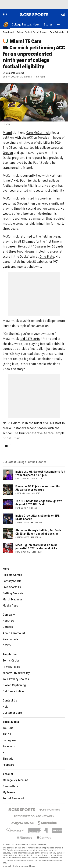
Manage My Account (15, 780)
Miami (7, 133)
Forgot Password (13, 799)
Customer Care (12, 713)
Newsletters (10, 786)
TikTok (7, 734)
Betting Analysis (13, 593)
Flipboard (9, 765)
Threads (8, 759)
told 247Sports (30, 339)
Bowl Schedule (57, 32)
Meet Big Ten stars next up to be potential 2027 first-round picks (36, 547)
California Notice (13, 691)
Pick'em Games (12, 575)
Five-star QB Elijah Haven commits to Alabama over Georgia (39, 488)
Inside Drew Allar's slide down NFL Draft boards (37, 517)
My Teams (9, 792)
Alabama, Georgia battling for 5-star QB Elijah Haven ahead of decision (39, 532)
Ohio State (47, 257)
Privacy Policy (11, 667)
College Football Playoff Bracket (32, 32)
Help (6, 707)
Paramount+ (11, 639)
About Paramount (14, 633)
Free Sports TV (12, 587)
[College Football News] (26, 24)
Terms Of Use (11, 661)
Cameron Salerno (15, 73)
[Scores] (48, 24)
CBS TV (7, 645)
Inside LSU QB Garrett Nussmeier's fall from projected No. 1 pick (40, 473)
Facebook (9, 747)
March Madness (13, 600)
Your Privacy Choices (16, 679)
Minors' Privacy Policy (16, 673)
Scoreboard (8, 32)
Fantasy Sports (12, 581)
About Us (8, 621)
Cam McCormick (38, 133)
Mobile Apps (10, 606)
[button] (59, 24)
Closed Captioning (14, 685)
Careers (8, 627)
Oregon (8, 153)
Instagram (9, 740)
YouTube (8, 728)
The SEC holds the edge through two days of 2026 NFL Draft (39, 503)
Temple (59, 433)
